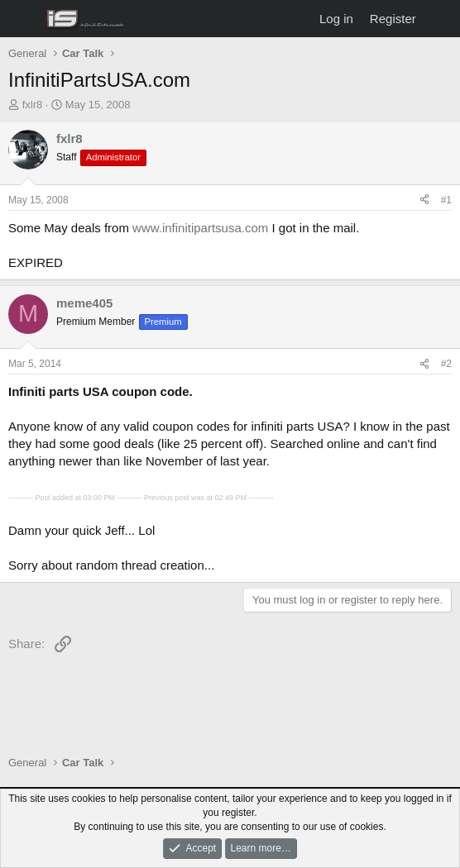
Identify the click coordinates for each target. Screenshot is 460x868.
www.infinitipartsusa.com (200, 228)
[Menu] (23, 19)
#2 (446, 364)
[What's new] (441, 19)
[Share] (424, 200)
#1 (446, 200)
